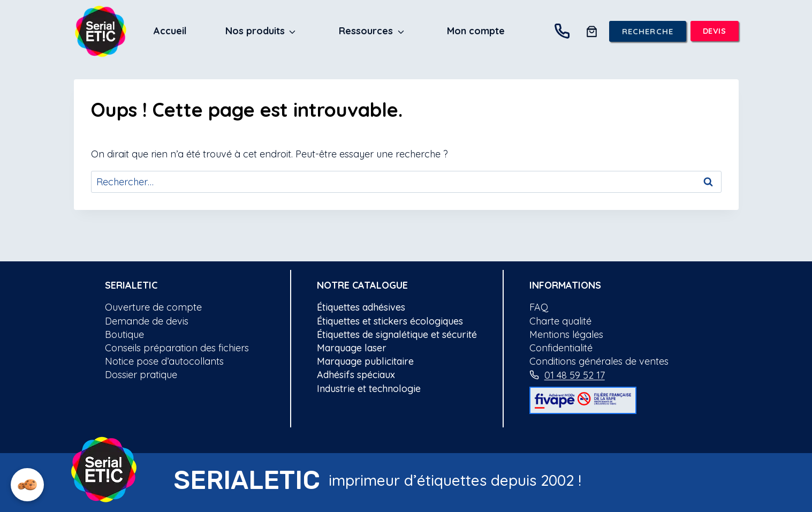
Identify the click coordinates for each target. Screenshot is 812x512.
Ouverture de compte (153, 307)
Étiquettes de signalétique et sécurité (397, 334)
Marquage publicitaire (365, 361)
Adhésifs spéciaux (356, 375)
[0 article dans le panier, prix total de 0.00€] (592, 31)
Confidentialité (561, 348)
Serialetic (131, 285)
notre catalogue (362, 285)
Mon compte (476, 31)
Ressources (366, 31)
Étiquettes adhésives (361, 307)
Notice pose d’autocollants (164, 361)
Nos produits (255, 31)
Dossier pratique (141, 375)
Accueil (170, 31)
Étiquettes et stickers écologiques (390, 321)
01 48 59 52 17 (575, 375)
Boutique (124, 334)
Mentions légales (566, 334)
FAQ (539, 307)
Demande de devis (147, 321)
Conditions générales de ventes (599, 361)
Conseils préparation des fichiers (177, 348)
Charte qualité (560, 321)
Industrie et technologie (369, 389)
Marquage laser (352, 348)
